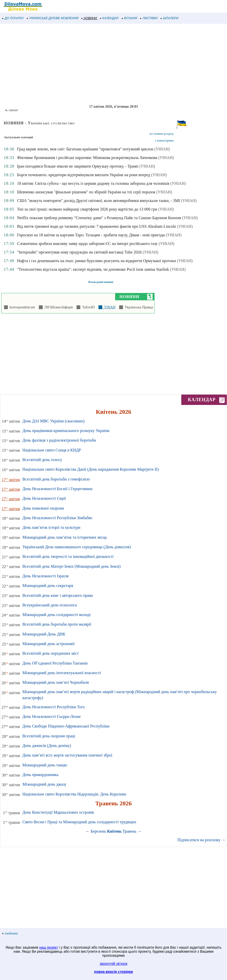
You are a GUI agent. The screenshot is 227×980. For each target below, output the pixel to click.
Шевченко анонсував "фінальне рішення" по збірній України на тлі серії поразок (86, 192)
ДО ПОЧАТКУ (13, 18)
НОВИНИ (89, 18)
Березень (98, 831)
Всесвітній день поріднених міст (51, 653)
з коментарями (164, 141)
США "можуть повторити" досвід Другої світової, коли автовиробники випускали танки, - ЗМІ (98, 201)
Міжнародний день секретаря (48, 586)
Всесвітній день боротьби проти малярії (57, 624)
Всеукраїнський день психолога (50, 605)
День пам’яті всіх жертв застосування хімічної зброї (67, 755)
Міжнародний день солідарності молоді (57, 615)
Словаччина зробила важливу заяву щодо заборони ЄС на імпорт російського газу (87, 244)
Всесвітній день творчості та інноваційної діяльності (68, 556)
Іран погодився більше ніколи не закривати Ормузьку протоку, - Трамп (78, 166)
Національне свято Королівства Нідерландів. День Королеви (74, 794)
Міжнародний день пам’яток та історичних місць (65, 537)
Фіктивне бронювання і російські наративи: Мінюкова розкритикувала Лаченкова (87, 158)
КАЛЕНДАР (109, 18)
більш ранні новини (101, 282)
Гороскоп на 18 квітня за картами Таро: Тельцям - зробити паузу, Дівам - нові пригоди (91, 235)
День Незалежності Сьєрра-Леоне (52, 716)
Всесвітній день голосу (42, 460)
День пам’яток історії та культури (51, 527)
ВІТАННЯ (130, 18)
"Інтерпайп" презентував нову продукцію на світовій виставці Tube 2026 (79, 252)
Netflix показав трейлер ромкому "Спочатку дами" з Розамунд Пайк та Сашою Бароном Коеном (99, 218)
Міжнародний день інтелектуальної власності (62, 673)
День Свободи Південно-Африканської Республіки (66, 726)
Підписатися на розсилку (201, 840)
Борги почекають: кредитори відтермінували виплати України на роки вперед (83, 175)
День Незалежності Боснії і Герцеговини (57, 489)
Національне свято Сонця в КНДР (52, 450)
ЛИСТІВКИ (149, 18)
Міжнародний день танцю (45, 765)
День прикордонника (40, 775)
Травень (129, 831)
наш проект (48, 947)
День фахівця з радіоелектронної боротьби (59, 440)
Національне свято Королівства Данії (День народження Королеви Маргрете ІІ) (91, 469)
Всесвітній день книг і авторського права (58, 595)
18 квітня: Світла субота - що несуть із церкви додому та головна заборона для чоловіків (93, 183)
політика (10, 933)
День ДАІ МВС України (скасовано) (54, 421)
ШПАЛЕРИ (170, 18)
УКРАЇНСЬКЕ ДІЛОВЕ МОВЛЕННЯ (53, 18)
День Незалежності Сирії (44, 498)
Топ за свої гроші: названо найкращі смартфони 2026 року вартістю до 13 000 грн (87, 209)
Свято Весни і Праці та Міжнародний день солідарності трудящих (79, 822)
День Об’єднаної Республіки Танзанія (55, 663)
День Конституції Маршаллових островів (58, 812)
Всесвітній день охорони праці (49, 736)
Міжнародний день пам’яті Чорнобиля (56, 682)
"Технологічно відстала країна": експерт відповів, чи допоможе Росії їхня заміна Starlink (93, 269)
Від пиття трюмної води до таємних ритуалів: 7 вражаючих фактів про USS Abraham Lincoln (96, 226)
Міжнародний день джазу (44, 784)
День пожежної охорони (43, 508)
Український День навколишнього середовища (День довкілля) (77, 547)
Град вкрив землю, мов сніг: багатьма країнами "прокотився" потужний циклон (85, 149)
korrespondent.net (21, 307)
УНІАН (109, 307)
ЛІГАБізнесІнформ (58, 307)
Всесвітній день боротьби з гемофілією (56, 479)
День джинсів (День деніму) (47, 746)
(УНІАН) (162, 149)
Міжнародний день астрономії (49, 644)
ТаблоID (87, 307)
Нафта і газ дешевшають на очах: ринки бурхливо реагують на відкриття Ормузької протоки (96, 261)
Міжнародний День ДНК (44, 634)
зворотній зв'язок (114, 964)
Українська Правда (138, 307)
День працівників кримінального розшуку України (66, 431)
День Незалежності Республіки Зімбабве (57, 518)
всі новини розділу (162, 134)
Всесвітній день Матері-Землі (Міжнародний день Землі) (72, 566)
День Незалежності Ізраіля (46, 576)
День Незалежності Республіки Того (54, 707)
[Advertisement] (114, 64)
